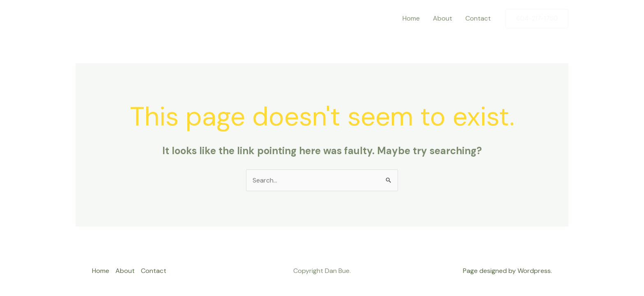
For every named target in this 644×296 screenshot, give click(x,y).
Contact (478, 18)
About (443, 18)
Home (411, 18)
